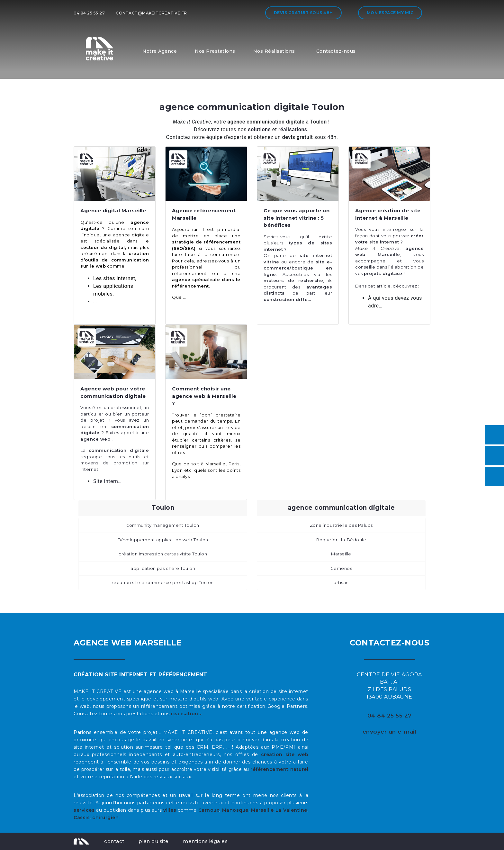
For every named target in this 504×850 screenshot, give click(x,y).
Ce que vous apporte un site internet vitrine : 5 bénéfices (297, 218)
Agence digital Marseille (113, 210)
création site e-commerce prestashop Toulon (163, 582)
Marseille (341, 554)
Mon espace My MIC (390, 13)
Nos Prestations (215, 51)
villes (170, 810)
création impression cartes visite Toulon (163, 554)
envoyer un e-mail (390, 732)
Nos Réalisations (274, 51)
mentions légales (205, 841)
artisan (341, 582)
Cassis (82, 818)
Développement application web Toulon (163, 540)
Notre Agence (160, 51)
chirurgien (105, 818)
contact (114, 841)
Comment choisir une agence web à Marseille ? (204, 396)
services (84, 810)
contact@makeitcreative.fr (151, 13)
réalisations (186, 714)
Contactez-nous (336, 51)
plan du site (154, 841)
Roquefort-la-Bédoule (341, 540)
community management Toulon (163, 525)
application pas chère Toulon (163, 568)
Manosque (235, 810)
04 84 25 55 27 (89, 13)
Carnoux (209, 810)
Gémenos (341, 568)
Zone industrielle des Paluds (341, 525)
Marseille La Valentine (279, 810)
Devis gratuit (303, 13)
